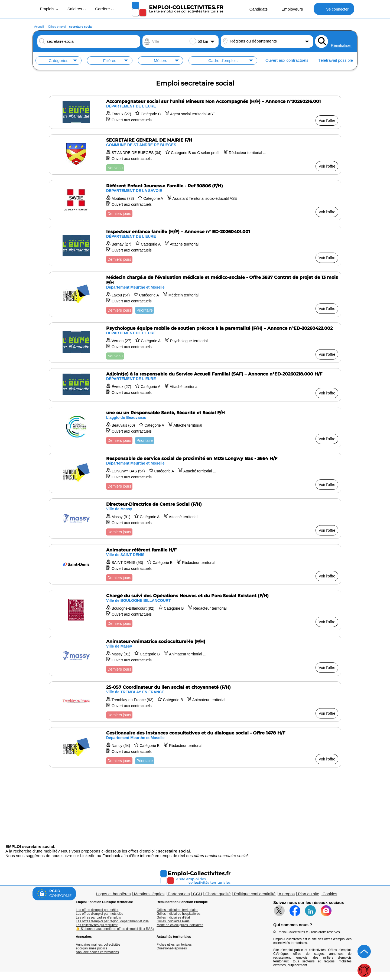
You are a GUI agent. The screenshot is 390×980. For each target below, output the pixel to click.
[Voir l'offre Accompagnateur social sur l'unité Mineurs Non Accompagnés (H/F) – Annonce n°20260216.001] (195, 112)
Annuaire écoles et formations (97, 952)
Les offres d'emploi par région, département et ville (112, 921)
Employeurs (289, 9)
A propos (287, 894)
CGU (198, 894)
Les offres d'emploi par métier (97, 910)
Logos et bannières (113, 894)
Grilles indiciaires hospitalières (178, 914)
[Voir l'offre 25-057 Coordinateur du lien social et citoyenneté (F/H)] (195, 702)
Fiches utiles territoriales (174, 945)
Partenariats (179, 894)
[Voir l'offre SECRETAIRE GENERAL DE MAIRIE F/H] (195, 154)
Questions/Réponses (172, 948)
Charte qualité (218, 894)
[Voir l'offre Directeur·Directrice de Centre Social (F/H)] (195, 519)
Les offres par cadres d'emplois (98, 917)
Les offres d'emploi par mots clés (100, 914)
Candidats (256, 9)
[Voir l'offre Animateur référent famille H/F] (195, 564)
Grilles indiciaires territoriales (177, 910)
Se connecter (334, 9)
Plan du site (308, 894)
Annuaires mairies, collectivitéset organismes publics (98, 946)
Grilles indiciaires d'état (173, 917)
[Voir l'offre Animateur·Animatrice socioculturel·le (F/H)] (195, 656)
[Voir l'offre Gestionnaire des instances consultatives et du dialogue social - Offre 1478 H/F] (195, 747)
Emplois (49, 9)
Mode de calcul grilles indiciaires (180, 925)
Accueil (39, 27)
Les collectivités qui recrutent (97, 925)
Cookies (330, 894)
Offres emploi (57, 27)
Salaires (77, 9)
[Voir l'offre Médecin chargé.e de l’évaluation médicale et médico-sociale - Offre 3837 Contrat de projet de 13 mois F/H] (195, 294)
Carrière (104, 9)
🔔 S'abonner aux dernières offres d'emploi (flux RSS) (115, 929)
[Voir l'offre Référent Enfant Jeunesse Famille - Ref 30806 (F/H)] (195, 200)
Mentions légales (149, 894)
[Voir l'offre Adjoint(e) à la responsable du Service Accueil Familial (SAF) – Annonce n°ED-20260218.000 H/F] (195, 385)
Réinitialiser (341, 45)
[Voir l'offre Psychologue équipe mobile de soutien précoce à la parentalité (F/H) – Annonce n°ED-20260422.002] (195, 343)
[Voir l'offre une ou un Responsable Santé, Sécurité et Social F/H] (195, 427)
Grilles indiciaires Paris (173, 921)
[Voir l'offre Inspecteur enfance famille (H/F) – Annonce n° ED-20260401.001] (195, 246)
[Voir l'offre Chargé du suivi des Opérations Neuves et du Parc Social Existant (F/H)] (195, 610)
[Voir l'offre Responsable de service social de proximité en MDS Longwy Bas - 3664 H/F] (195, 473)
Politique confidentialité (255, 894)
